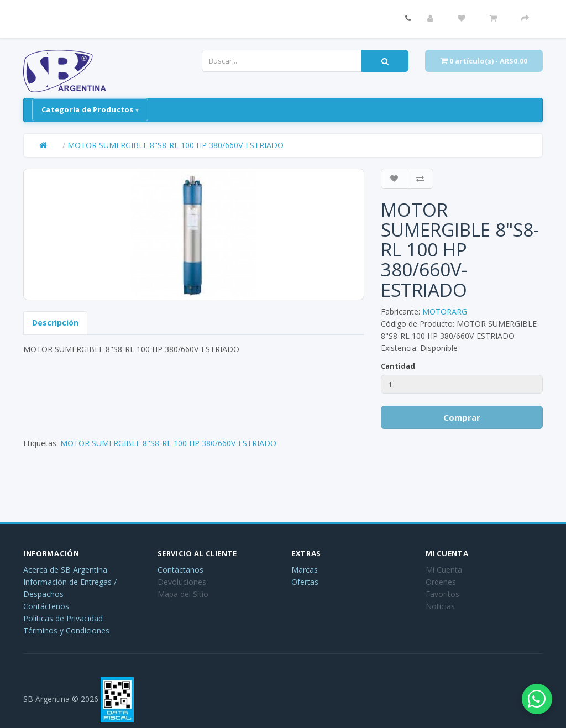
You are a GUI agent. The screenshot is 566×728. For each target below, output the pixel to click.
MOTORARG (445, 311)
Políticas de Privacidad (63, 618)
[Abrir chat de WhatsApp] (533, 695)
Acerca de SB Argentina (65, 570)
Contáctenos (46, 606)
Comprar (462, 417)
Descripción (55, 323)
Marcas (305, 570)
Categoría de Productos (88, 109)
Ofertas (305, 582)
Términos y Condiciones (66, 630)
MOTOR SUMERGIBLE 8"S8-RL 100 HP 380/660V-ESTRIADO (175, 145)
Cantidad (398, 366)
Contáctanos (180, 570)
